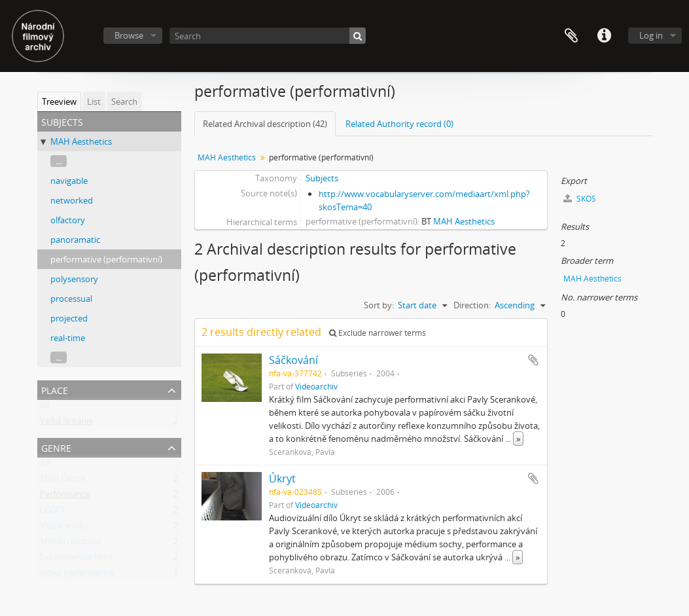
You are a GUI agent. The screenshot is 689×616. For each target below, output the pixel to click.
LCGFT (52, 513)
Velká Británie (66, 424)
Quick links (604, 36)
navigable (69, 181)
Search (124, 101)
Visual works (64, 528)
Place (55, 389)
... (59, 161)
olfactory (68, 220)
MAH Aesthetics (81, 141)
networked (72, 200)
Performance (65, 497)
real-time (68, 338)
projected (69, 318)
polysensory (74, 279)
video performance (77, 575)
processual (71, 299)
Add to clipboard (533, 360)
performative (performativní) (106, 259)
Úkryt (282, 479)
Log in (651, 35)
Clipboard (571, 36)
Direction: (472, 305)
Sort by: (379, 305)
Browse (129, 35)
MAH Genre (62, 481)
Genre (56, 447)
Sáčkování (293, 360)
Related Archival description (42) (265, 124)
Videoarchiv (316, 386)
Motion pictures (71, 544)
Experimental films (76, 560)
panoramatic (75, 240)
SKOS (580, 199)
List (94, 101)
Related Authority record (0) (399, 124)
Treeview (59, 101)
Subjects (322, 178)
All (44, 408)
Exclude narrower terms (378, 333)
